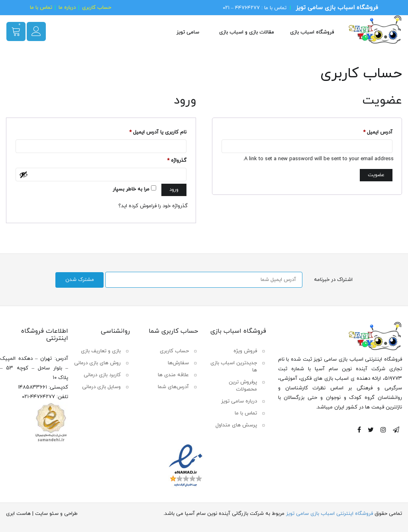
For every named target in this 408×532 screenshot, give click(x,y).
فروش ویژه (245, 351)
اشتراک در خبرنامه (334, 280)
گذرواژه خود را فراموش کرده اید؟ (153, 206)
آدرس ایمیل (378, 133)
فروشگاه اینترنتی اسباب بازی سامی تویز (330, 513)
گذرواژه (177, 161)
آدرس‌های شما (173, 387)
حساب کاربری (97, 8)
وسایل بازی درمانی (101, 387)
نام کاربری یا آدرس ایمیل (158, 133)
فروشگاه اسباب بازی (312, 32)
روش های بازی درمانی (97, 363)
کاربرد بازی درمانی (102, 375)
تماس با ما (41, 8)
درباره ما (67, 8)
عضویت (376, 175)
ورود (174, 190)
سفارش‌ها (178, 363)
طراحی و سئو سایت (56, 513)
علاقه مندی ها (173, 375)
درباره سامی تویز (239, 401)
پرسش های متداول (236, 425)
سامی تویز (188, 32)
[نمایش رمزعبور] (24, 175)
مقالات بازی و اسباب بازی (247, 32)
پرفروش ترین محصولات (243, 385)
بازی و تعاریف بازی (101, 351)
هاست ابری (18, 513)
